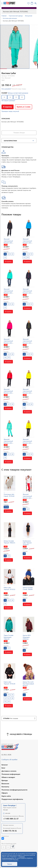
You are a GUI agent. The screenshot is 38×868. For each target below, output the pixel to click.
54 (4, 97)
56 (10, 97)
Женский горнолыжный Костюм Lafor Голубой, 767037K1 (27, 243)
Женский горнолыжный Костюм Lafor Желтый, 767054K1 (27, 443)
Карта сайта (6, 796)
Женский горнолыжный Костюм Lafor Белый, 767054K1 (28, 497)
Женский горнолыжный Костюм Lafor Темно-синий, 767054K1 (27, 293)
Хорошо (10, 864)
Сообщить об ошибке (9, 759)
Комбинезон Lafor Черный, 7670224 (27, 543)
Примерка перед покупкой (10, 111)
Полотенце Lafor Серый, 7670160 (9, 495)
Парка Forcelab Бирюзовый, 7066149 (9, 637)
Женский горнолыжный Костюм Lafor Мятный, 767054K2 (8, 443)
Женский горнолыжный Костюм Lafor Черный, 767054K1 (27, 343)
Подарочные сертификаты (12, 799)
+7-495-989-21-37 (11, 819)
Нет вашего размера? (8, 100)
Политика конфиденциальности (14, 790)
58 (16, 97)
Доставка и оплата (9, 771)
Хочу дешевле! (6, 89)
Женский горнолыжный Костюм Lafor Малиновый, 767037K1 (8, 343)
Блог (3, 768)
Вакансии (5, 783)
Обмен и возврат (8, 777)
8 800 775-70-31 (10, 831)
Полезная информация (11, 774)
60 (22, 97)
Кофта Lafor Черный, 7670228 (9, 683)
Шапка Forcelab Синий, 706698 (28, 588)
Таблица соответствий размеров (18, 93)
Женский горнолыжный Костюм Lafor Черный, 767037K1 (8, 243)
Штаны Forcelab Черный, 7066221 (9, 542)
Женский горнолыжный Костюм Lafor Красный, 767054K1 (8, 393)
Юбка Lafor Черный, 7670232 (9, 588)
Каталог (5, 765)
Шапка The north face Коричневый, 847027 (28, 684)
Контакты (5, 787)
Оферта (5, 793)
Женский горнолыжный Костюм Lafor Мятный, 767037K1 (8, 293)
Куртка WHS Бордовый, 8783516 (27, 637)
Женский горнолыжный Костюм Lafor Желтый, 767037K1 (27, 393)
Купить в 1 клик (24, 107)
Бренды (5, 780)
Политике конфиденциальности (13, 857)
